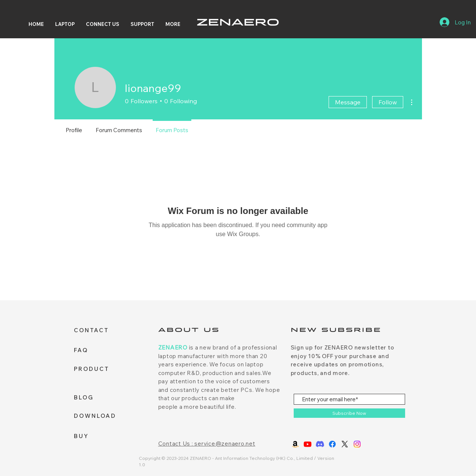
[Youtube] (308, 444)
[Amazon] (295, 444)
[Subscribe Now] (349, 413)
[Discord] (320, 444)
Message (348, 102)
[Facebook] (332, 444)
